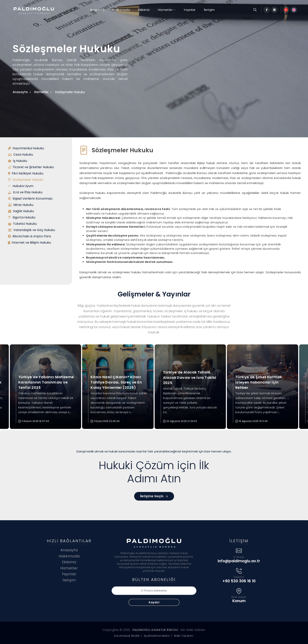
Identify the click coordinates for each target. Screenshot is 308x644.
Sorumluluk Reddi (127, 636)
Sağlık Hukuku (21, 211)
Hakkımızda (69, 556)
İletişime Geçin (154, 496)
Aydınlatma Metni (157, 636)
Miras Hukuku (21, 205)
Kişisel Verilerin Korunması (30, 199)
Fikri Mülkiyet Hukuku (26, 173)
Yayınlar (69, 574)
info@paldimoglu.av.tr (239, 561)
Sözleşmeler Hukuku (70, 92)
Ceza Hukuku (20, 155)
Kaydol (154, 602)
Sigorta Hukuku (22, 217)
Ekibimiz (69, 562)
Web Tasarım (184, 636)
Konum (239, 601)
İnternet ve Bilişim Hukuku (29, 243)
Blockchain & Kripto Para (29, 236)
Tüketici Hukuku (22, 224)
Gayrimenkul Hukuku (26, 148)
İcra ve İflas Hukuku (25, 192)
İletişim (69, 580)
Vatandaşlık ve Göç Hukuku (31, 230)
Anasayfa (20, 92)
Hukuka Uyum (21, 186)
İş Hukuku (17, 161)
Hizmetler (41, 92)
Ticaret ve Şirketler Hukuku (31, 167)
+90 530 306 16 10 (239, 581)
